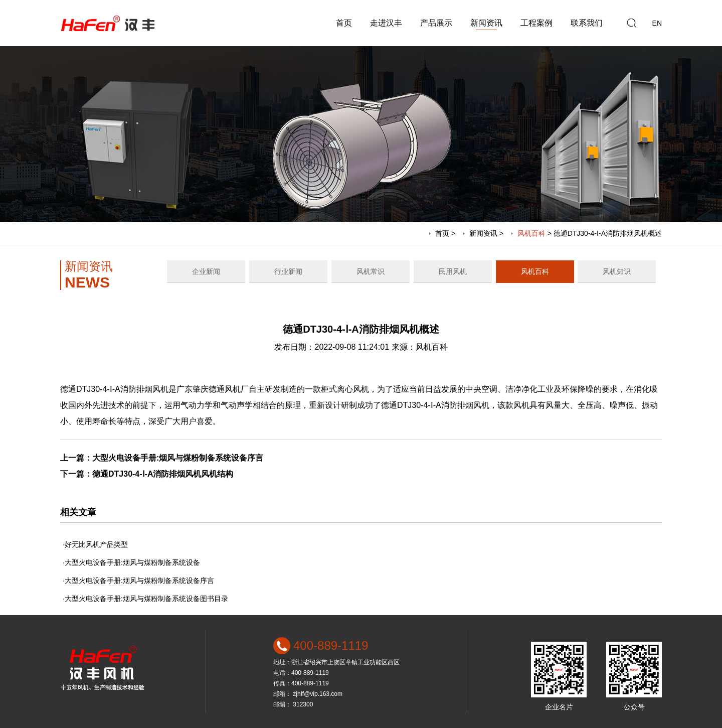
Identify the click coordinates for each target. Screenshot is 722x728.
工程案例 (536, 23)
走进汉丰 (386, 23)
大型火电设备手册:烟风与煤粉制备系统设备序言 (178, 458)
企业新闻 (206, 271)
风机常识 (371, 271)
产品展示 (436, 23)
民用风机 (453, 271)
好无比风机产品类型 (96, 544)
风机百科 (531, 233)
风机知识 (617, 271)
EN (657, 23)
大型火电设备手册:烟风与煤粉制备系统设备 (132, 562)
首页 (344, 23)
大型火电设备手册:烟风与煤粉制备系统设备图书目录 (146, 599)
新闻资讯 (486, 23)
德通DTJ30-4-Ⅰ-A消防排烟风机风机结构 (163, 474)
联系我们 (587, 23)
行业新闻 (288, 271)
